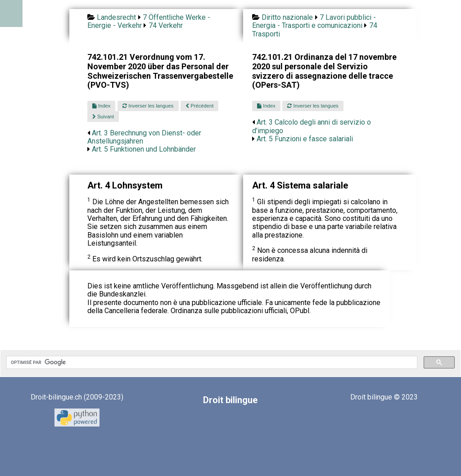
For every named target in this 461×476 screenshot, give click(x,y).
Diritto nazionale (287, 17)
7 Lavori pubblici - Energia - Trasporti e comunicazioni (314, 21)
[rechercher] (211, 363)
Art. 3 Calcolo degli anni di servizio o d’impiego (312, 126)
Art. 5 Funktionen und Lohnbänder (144, 149)
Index (101, 106)
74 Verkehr (166, 25)
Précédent (199, 106)
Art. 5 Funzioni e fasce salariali (305, 139)
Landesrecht (116, 17)
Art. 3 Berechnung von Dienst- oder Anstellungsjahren (144, 137)
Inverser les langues (148, 106)
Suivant (103, 117)
